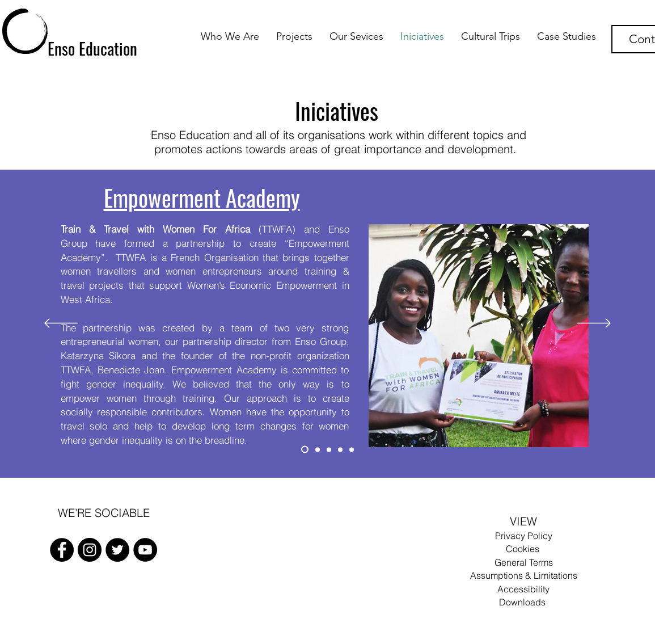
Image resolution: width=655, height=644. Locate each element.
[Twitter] (117, 550)
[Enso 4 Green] (340, 449)
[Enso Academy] (352, 449)
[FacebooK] (62, 550)
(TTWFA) (182, 229)
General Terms (524, 562)
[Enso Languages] (318, 449)
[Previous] (61, 324)
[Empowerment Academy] (305, 450)
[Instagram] (90, 550)
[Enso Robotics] (329, 449)
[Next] (594, 324)
